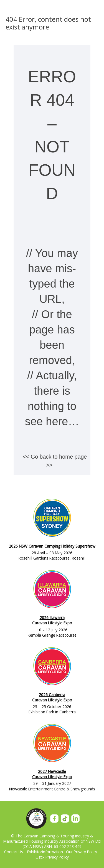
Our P (71, 852)
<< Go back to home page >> (55, 461)
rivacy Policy (87, 852)
